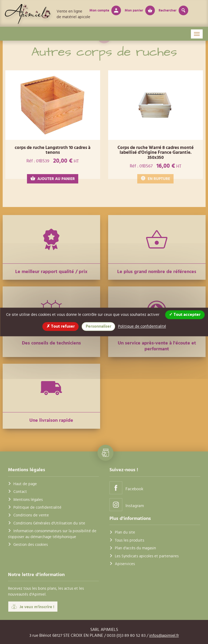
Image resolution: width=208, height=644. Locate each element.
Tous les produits (129, 540)
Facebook (126, 488)
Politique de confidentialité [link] (142, 326)
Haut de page (25, 484)
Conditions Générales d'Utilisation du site (49, 523)
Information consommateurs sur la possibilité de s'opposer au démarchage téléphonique (52, 534)
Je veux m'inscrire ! (33, 607)
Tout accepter (185, 315)
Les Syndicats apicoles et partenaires (147, 556)
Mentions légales (28, 500)
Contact (20, 492)
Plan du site (125, 532)
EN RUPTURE (155, 179)
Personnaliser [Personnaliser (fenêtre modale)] (99, 326)
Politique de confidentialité (37, 507)
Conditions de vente (31, 515)
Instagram (127, 505)
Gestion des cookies (31, 545)
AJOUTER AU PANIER (53, 179)
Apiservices (125, 564)
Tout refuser (61, 326)
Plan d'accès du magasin (135, 548)
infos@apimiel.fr (164, 635)
